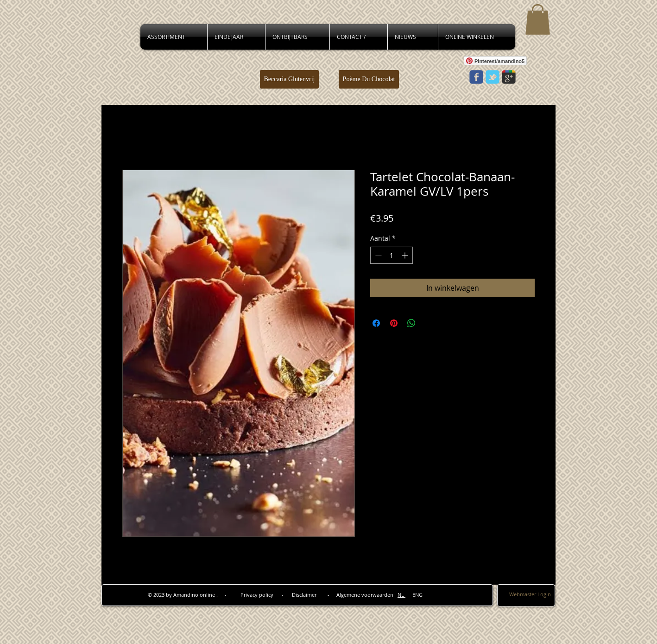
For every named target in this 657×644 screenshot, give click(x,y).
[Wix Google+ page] (509, 77)
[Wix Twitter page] (493, 77)
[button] (538, 19)
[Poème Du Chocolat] (369, 79)
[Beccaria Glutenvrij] (289, 79)
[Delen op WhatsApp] (411, 323)
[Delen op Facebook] (376, 323)
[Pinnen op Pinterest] (394, 323)
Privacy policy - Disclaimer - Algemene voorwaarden (319, 595)
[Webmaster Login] (530, 595)
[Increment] (406, 255)
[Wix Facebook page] (476, 77)
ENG (414, 595)
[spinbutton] (392, 255)
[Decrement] (377, 255)
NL (401, 595)
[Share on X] (429, 323)
